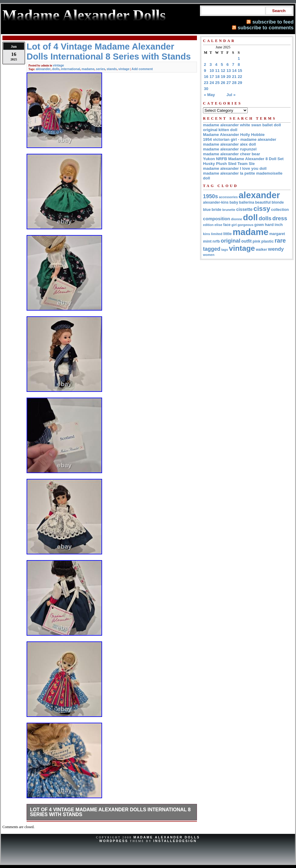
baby (234, 202)
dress (280, 218)
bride (217, 210)
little (227, 234)
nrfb (216, 241)
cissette (244, 209)
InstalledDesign (175, 841)
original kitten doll (220, 130)
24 (212, 83)
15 (240, 71)
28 (234, 83)
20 (229, 77)
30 (206, 89)
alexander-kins (216, 202)
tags (225, 250)
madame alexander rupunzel (230, 149)
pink (256, 241)
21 (234, 77)
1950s (211, 196)
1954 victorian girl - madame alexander (240, 139)
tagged (212, 249)
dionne (237, 219)
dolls (56, 69)
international (71, 69)
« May (209, 95)
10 (212, 71)
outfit (246, 241)
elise (218, 225)
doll (251, 217)
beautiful (263, 202)
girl (234, 225)
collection (280, 210)
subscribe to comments (266, 27)
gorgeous (245, 225)
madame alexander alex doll (229, 144)
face (227, 225)
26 (223, 83)
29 (240, 83)
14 (234, 71)
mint (207, 241)
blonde (278, 202)
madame (88, 69)
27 (229, 83)
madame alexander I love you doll (235, 168)
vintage (58, 65)
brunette (229, 210)
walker (261, 250)
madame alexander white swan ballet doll (242, 125)
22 (240, 77)
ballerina (247, 202)
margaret (277, 234)
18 (217, 77)
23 (206, 83)
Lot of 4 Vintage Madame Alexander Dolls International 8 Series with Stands (110, 812)
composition (217, 219)
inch (279, 225)
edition (208, 225)
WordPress (114, 841)
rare (280, 240)
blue (207, 210)
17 (212, 77)
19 (223, 77)
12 (223, 71)
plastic (267, 241)
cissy (262, 209)
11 (217, 71)
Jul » (231, 95)
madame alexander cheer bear (232, 154)
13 (229, 71)
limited (217, 234)
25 (217, 83)
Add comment (142, 69)
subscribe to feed (273, 22)
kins (207, 234)
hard (269, 225)
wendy (276, 249)
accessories (228, 197)
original (231, 241)
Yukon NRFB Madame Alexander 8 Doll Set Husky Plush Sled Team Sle (243, 161)
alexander (43, 69)
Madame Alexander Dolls (167, 837)
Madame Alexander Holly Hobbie (234, 135)
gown (259, 225)
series (101, 69)
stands (112, 69)
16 (206, 77)
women (209, 255)
